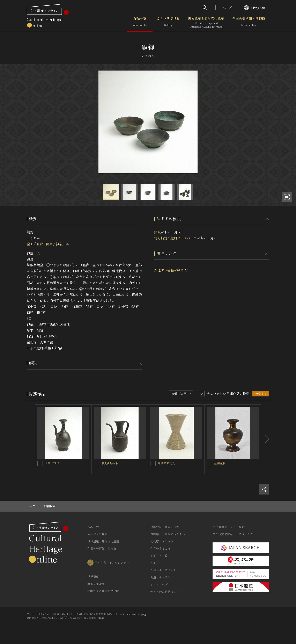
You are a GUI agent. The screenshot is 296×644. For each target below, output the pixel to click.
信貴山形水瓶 (110, 463)
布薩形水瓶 (52, 463)
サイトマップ (159, 584)
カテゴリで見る (168, 22)
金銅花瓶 (220, 463)
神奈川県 (62, 244)
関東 (49, 244)
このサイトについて (163, 570)
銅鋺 (157, 232)
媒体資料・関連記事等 (165, 527)
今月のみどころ (160, 548)
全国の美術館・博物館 (249, 22)
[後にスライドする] (263, 126)
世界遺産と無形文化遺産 (206, 22)
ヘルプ (227, 8)
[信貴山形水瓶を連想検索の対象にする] (96, 464)
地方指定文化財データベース (176, 238)
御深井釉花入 (166, 463)
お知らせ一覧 (159, 556)
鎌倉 (40, 244)
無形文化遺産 (96, 584)
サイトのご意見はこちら (166, 592)
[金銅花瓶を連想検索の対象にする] (209, 464)
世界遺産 (93, 577)
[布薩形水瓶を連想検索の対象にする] (40, 463)
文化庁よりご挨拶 (162, 541)
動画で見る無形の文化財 (103, 591)
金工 (30, 244)
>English (255, 8)
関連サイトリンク (162, 577)
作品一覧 (140, 22)
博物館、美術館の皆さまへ (168, 534)
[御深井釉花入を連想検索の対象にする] (153, 464)
